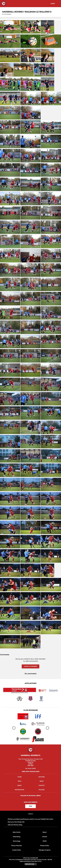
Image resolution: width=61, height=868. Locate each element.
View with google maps (31, 772)
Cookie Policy (16, 850)
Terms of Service (16, 846)
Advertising (17, 837)
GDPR (45, 841)
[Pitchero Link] (30, 816)
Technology (17, 841)
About (45, 832)
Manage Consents (45, 850)
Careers (45, 837)
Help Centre (17, 832)
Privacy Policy (45, 846)
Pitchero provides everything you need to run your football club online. (30, 819)
